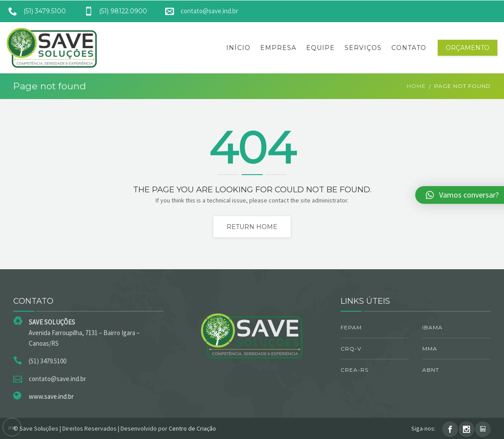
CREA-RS (354, 370)
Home (416, 86)
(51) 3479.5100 (34, 11)
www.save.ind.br (51, 396)
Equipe (320, 48)
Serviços (363, 48)
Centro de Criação (192, 428)
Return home (252, 227)
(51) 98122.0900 (112, 11)
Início (238, 48)
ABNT (431, 370)
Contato (409, 48)
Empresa (278, 48)
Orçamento (468, 48)
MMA (430, 349)
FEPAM (351, 327)
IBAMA (432, 327)
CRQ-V (351, 349)
